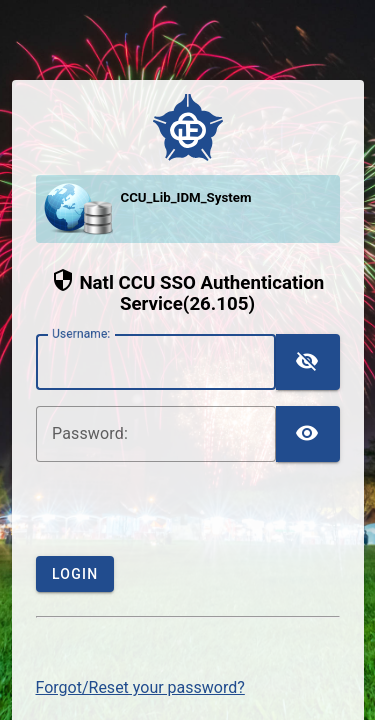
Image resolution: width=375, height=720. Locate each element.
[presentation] (188, 517)
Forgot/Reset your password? (140, 687)
